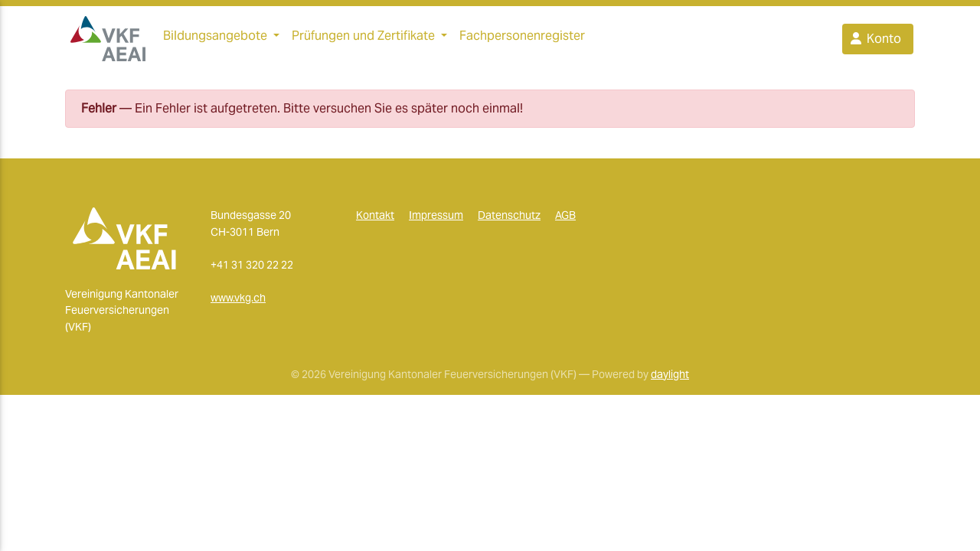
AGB (565, 221)
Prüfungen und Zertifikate (363, 39)
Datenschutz (509, 221)
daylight (670, 380)
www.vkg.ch (238, 304)
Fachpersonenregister (522, 39)
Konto (875, 42)
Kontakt (375, 221)
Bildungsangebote (215, 39)
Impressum (436, 221)
